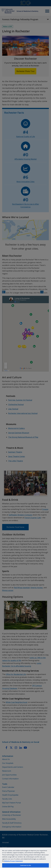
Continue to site (25, 865)
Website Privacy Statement (13, 861)
